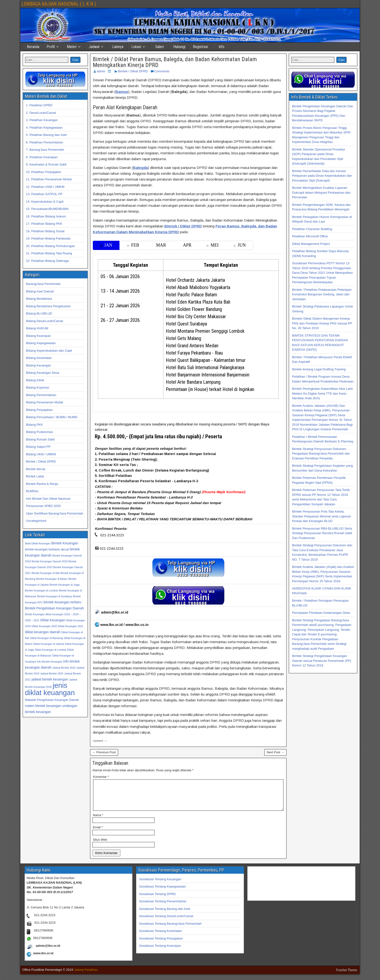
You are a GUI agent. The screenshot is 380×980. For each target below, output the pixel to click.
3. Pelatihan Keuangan (42, 120)
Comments (162, 71)
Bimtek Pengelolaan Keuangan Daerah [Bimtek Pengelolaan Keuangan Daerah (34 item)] (54, 608)
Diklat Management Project (311, 244)
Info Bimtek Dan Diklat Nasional (48, 499)
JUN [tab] (240, 245)
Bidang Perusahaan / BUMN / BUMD (52, 417)
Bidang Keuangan (38, 365)
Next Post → (275, 752)
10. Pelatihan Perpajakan (44, 172)
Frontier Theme (347, 976)
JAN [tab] (106, 245)
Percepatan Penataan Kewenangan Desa (321, 613)
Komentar (101, 777)
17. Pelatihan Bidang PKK (44, 224)
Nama (98, 821)
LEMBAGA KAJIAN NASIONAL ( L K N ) (59, 4)
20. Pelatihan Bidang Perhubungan (50, 246)
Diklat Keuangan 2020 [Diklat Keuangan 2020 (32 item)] (44, 626)
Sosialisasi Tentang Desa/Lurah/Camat (166, 922)
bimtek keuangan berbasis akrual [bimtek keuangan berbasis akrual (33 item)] (47, 549)
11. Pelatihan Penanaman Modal (49, 179)
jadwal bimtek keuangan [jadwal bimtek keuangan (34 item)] (50, 679)
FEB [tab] (133, 245)
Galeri (160, 47)
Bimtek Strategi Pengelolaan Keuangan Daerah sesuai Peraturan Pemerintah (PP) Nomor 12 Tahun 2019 (322, 661)
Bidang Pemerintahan (41, 395)
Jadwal (94, 47)
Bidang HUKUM (37, 328)
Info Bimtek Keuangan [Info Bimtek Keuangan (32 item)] (50, 662)
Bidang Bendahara (39, 299)
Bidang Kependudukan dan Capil (49, 351)
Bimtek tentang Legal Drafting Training (319, 369)
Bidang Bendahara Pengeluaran (48, 306)
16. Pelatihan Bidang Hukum (46, 216)
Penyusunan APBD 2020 (43, 506)
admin (101, 71)
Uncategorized (36, 521)
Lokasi (136, 47)
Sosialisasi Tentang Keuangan (160, 885)
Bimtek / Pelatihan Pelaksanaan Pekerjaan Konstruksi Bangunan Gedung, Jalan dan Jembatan (322, 294)
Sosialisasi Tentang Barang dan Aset (165, 915)
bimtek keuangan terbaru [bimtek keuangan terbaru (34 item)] (62, 602)
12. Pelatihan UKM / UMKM (45, 187)
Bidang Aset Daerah (40, 291)
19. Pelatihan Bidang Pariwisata (48, 238)
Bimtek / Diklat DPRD (133, 71)
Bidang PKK (34, 425)
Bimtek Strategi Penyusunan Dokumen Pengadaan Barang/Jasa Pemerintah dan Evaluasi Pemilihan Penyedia (321, 454)
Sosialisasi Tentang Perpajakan (161, 944)
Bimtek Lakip (35, 476)
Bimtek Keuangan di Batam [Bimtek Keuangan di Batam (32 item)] (52, 579)
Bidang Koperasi (37, 387)
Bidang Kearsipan (38, 336)
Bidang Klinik (35, 380)
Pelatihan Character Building (312, 229)
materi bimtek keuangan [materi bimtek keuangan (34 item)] (43, 706)
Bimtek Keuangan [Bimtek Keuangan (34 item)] (65, 543)
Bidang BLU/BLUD (39, 313)
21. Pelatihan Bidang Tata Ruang (49, 253)
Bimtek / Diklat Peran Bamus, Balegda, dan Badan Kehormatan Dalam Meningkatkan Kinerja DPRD (175, 62)
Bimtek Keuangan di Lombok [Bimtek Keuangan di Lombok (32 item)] (41, 590)
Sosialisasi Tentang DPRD (158, 900)
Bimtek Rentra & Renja (42, 484)
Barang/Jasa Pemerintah (43, 284)
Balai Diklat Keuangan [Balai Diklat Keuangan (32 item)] (38, 543)
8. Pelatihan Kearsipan (42, 157)
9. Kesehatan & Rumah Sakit (46, 164)
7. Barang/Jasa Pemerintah (45, 150)
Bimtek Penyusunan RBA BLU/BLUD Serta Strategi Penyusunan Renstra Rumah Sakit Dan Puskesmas (322, 533)
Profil (51, 47)
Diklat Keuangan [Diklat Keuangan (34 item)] (53, 620)
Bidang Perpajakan (39, 410)
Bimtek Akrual (36, 469)
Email (98, 833)
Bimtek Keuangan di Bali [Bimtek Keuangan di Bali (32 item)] (46, 573)
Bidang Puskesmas (39, 432)
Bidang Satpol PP (38, 447)
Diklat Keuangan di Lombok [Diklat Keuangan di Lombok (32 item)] (50, 650)
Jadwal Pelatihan (86, 976)
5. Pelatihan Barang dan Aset (46, 135)
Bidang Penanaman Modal (44, 402)
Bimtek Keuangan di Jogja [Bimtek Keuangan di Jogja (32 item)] (64, 585)
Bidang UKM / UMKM (41, 454)
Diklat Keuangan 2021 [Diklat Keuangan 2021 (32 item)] (71, 626)
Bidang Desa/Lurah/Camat (44, 321)
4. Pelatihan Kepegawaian (44, 128)
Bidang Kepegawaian (41, 343)
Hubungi (179, 47)
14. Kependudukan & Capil (45, 202)
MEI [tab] (213, 245)
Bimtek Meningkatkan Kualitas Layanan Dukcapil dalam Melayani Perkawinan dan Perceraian (321, 192)
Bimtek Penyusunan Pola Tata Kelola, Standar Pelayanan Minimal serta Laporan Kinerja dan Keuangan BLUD (321, 516)
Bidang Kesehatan (39, 358)
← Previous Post (104, 752)
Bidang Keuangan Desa (43, 373)
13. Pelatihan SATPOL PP (44, 194)
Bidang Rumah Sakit (40, 439)
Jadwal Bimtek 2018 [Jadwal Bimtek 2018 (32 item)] (64, 668)
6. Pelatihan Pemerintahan (44, 142)
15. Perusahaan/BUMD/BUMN (47, 209)
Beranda (33, 47)
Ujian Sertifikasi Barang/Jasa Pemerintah (55, 513)
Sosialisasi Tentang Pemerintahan (163, 907)
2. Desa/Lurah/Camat (41, 113)
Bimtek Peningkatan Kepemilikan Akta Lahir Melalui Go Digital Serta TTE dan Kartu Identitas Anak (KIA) (322, 393)
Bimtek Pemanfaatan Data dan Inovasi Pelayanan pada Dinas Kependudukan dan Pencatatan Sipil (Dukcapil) (322, 176)
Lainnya (118, 47)
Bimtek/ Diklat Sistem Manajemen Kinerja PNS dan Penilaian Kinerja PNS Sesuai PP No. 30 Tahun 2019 (322, 323)
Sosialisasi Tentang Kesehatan (161, 937)
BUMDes (32, 491)
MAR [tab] (161, 245)
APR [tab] (187, 245)
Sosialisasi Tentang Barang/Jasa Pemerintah (170, 929)
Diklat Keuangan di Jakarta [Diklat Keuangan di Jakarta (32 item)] (49, 644)
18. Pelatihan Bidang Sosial (45, 231)
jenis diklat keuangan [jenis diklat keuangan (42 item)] (50, 689)
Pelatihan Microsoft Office (310, 236)
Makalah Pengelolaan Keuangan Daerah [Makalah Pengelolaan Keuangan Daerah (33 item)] (52, 700)
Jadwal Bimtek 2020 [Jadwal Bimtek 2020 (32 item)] (52, 673)
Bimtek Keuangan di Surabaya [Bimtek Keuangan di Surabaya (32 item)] (55, 596)
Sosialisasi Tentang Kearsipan (160, 951)
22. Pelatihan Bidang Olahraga (47, 261)
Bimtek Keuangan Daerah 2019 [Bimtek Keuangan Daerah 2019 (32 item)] (50, 561)
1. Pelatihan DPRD (39, 105)
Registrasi (200, 47)
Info (222, 47)
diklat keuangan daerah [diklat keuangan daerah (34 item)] (43, 632)
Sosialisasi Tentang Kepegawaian (162, 892)
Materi (72, 47)
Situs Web (100, 845)
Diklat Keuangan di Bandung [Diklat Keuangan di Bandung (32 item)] (46, 638)
